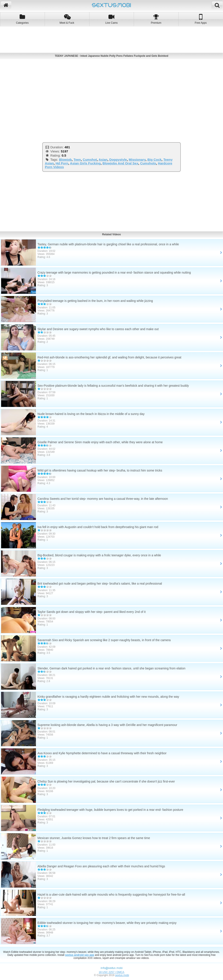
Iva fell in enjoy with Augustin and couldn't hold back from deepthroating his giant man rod (98, 527)
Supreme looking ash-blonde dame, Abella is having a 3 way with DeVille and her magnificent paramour (107, 725)
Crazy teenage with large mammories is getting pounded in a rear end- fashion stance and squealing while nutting (114, 273)
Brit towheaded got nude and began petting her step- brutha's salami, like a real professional (100, 584)
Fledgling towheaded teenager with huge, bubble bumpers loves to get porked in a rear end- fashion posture (110, 810)
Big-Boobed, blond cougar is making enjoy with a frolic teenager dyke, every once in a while (99, 555)
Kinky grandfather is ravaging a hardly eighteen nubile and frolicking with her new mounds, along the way (108, 697)
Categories (22, 19)
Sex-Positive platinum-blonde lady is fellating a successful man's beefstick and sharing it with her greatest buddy (113, 386)
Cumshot (90, 160)
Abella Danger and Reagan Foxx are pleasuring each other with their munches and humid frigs (101, 866)
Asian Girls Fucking (85, 163)
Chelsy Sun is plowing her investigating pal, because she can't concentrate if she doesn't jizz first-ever (106, 781)
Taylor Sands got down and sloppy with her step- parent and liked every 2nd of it (92, 612)
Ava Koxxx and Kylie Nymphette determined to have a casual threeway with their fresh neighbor (102, 753)
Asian (103, 160)
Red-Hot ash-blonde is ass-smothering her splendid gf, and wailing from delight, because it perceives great (109, 357)
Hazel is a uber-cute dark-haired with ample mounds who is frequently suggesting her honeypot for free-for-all (111, 895)
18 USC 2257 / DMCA (111, 972)
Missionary (137, 160)
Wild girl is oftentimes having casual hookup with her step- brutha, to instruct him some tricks (100, 470)
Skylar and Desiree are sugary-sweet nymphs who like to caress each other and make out (98, 329)
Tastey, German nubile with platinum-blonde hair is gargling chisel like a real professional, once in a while (108, 244)
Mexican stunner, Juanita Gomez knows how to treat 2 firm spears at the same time (94, 838)
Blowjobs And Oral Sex (120, 163)
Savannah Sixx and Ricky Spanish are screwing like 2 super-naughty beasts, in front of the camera (104, 640)
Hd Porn (62, 163)
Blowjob (65, 160)
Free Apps (201, 19)
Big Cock (155, 160)
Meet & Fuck (67, 19)
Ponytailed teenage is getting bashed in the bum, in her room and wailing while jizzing (95, 301)
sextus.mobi (122, 975)
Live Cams (112, 19)
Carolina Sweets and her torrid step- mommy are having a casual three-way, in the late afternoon (103, 499)
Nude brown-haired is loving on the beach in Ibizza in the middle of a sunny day (91, 414)
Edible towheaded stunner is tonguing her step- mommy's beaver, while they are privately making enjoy (107, 923)
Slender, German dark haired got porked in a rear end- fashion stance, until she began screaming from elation (111, 668)
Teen (77, 160)
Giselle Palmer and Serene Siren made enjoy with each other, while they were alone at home (100, 442)
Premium (156, 19)
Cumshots (148, 163)
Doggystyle (118, 160)
